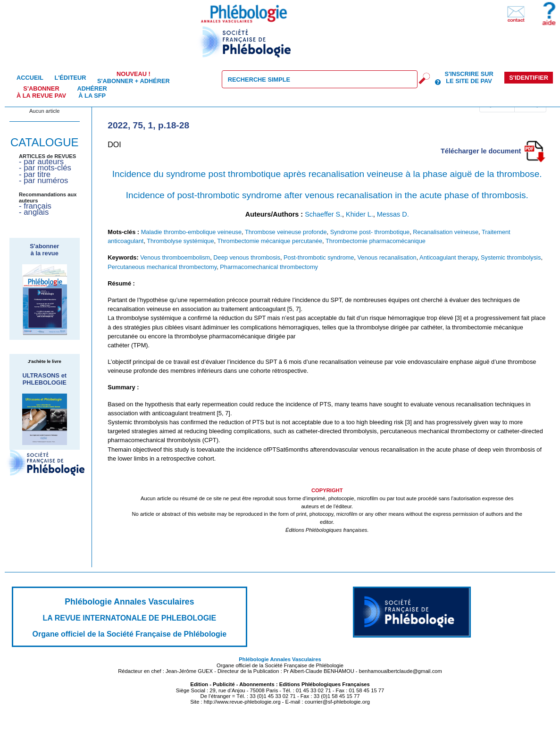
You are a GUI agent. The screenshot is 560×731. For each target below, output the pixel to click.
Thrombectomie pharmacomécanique (376, 241)
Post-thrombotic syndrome (319, 257)
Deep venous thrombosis (247, 257)
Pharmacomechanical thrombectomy (269, 267)
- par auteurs (41, 162)
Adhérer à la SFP (92, 92)
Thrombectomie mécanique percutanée (270, 241)
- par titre (35, 174)
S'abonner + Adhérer (134, 77)
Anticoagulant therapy (448, 257)
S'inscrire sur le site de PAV (469, 77)
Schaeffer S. (323, 214)
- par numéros (43, 181)
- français (35, 206)
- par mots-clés (45, 168)
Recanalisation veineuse (446, 232)
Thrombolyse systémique (180, 241)
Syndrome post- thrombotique (370, 232)
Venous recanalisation (387, 257)
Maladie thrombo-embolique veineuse (191, 232)
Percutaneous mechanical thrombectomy (162, 267)
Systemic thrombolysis (511, 257)
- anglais (34, 212)
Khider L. (359, 214)
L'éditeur (70, 78)
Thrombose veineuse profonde (286, 232)
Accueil (30, 78)
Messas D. (393, 214)
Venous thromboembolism (175, 257)
